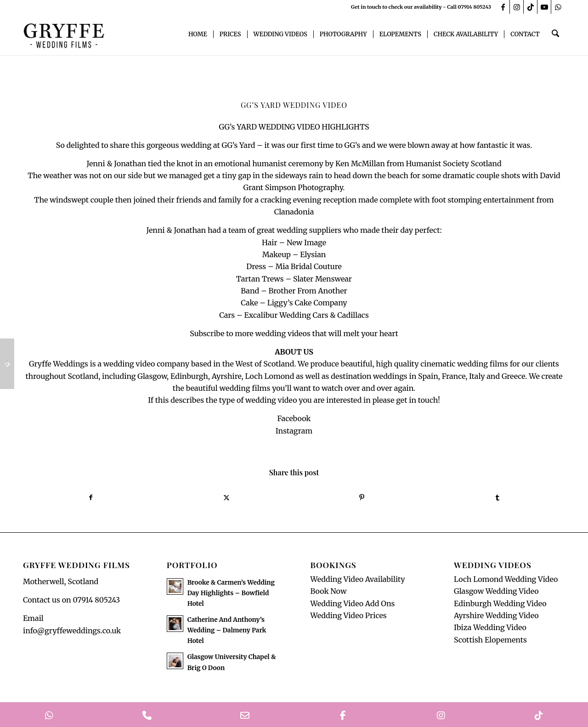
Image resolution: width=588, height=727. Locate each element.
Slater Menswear (322, 279)
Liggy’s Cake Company (307, 303)
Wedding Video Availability (357, 581)
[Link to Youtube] (544, 7)
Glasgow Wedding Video (496, 593)
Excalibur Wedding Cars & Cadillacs (306, 315)
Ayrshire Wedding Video (496, 617)
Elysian (313, 254)
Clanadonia (294, 212)
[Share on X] (226, 498)
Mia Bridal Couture (308, 266)
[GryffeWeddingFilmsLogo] (64, 34)
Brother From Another (308, 291)
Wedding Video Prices (348, 617)
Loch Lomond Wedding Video (506, 581)
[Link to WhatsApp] (558, 7)
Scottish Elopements (490, 642)
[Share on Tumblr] (497, 498)
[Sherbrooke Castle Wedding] (7, 364)
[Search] (556, 34)
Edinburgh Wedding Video (500, 605)
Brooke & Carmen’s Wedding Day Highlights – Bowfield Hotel (231, 595)
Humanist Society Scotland (454, 163)
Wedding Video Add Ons (352, 605)
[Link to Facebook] (503, 7)
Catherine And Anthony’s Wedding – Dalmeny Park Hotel (227, 632)
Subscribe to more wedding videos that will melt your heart (294, 333)
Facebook (294, 418)
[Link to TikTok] (530, 7)
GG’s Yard (238, 145)
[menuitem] (199, 34)
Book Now (328, 593)
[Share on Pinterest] (362, 498)
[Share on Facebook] (91, 498)
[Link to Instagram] (517, 7)
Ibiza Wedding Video (490, 630)
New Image (306, 242)
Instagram (294, 431)
